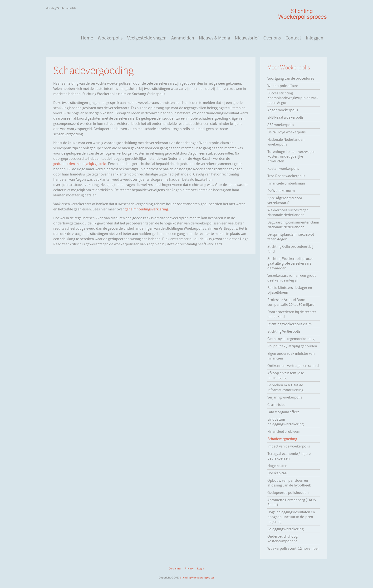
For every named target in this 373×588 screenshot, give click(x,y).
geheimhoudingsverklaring (146, 209)
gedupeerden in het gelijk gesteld (80, 164)
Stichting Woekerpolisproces (197, 578)
